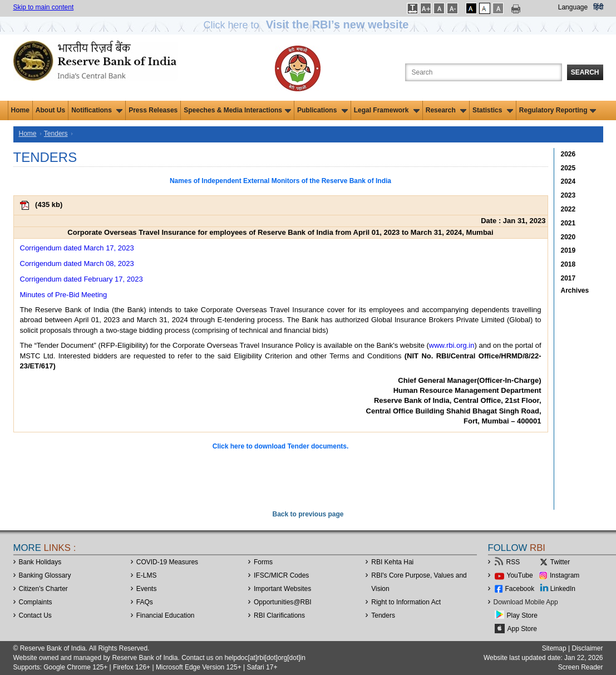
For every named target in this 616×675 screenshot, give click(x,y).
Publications (322, 110)
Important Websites (282, 589)
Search (585, 72)
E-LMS (147, 575)
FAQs (145, 602)
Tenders (56, 134)
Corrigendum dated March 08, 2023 (77, 263)
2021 (568, 223)
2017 (568, 278)
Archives (575, 290)
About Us (50, 110)
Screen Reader (581, 667)
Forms (263, 562)
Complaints (36, 602)
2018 (568, 264)
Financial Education (166, 615)
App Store (522, 629)
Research (446, 110)
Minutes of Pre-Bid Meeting (64, 295)
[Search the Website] (484, 72)
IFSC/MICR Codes (281, 575)
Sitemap (554, 648)
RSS (513, 562)
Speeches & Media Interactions (237, 110)
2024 (568, 181)
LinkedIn (563, 589)
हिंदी (598, 7)
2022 (568, 209)
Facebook (520, 589)
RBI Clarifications (279, 615)
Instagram (565, 575)
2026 (568, 154)
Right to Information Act (406, 602)
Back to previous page (308, 514)
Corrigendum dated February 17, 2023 (82, 279)
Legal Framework (387, 110)
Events (147, 589)
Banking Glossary (45, 575)
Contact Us (35, 615)
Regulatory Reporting (558, 110)
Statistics (493, 110)
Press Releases (153, 110)
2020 (568, 237)
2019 (568, 250)
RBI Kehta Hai (392, 562)
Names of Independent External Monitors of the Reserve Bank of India (280, 181)
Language (573, 7)
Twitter (560, 562)
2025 (568, 168)
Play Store (522, 615)
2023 (568, 195)
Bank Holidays (40, 562)
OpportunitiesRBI (283, 602)
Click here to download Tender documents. (280, 446)
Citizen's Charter (43, 589)
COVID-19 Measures (167, 562)
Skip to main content (44, 7)
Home (20, 110)
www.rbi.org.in (452, 345)
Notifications (97, 110)
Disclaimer (587, 648)
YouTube (520, 575)
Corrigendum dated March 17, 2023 (77, 248)
